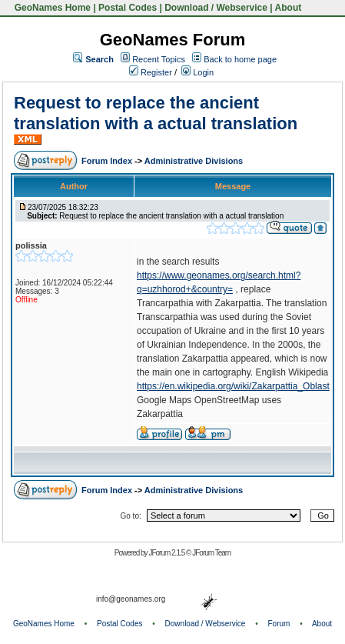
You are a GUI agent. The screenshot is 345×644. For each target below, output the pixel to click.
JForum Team (211, 553)
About (289, 8)
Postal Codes (128, 8)
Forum (279, 624)
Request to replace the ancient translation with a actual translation (156, 113)
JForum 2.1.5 (167, 553)
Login (197, 72)
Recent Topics (159, 59)
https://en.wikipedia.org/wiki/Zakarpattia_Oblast (233, 386)
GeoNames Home (51, 8)
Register (151, 72)
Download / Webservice (216, 8)
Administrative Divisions (194, 161)
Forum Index (108, 161)
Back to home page (240, 59)
